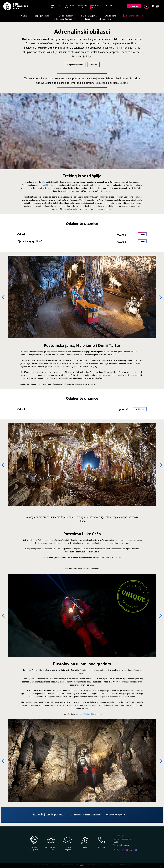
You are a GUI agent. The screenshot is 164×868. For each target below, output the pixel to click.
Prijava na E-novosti (121, 845)
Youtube (127, 850)
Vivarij (24, 16)
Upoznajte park (56, 7)
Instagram (123, 850)
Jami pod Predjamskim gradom (88, 714)
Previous (5, 297)
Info (147, 6)
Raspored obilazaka (75, 65)
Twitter (118, 850)
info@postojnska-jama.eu (116, 815)
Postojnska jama (69, 7)
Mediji (115, 842)
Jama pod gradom (65, 16)
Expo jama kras (42, 16)
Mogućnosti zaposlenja (123, 839)
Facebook (114, 850)
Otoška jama (110, 16)
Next (159, 297)
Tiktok (136, 850)
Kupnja (142, 234)
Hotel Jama (109, 5)
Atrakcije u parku (96, 7)
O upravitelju (118, 836)
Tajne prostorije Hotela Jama (98, 19)
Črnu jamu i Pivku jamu (46, 185)
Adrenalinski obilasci (134, 16)
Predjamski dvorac (82, 7)
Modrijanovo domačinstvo (65, 19)
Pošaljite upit (140, 409)
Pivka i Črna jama (89, 16)
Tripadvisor (131, 850)
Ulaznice (134, 6)
